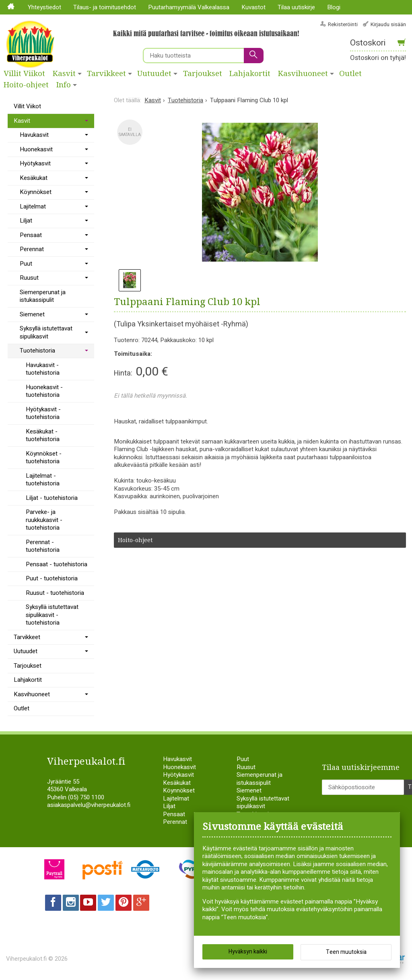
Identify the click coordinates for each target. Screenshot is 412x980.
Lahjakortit (250, 74)
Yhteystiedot (44, 7)
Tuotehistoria (37, 351)
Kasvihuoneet (303, 74)
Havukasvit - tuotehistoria (43, 369)
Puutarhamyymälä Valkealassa (189, 7)
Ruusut (29, 278)
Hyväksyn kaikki (248, 952)
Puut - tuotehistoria (52, 578)
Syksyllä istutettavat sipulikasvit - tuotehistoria (52, 615)
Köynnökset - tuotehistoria (44, 458)
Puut (26, 264)
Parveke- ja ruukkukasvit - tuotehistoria (44, 520)
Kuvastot (253, 7)
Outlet (22, 708)
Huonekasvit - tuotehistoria (44, 391)
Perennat (32, 249)
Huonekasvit (36, 149)
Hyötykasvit (35, 163)
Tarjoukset (203, 74)
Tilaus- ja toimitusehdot (105, 7)
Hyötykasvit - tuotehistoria (43, 413)
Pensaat (31, 235)
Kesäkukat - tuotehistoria (43, 435)
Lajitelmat (33, 206)
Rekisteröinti (343, 24)
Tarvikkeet (106, 74)
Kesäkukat (34, 178)
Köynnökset (36, 192)
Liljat (26, 221)
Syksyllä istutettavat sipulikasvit (46, 332)
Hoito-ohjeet (26, 85)
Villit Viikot (24, 74)
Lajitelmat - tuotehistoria (43, 480)
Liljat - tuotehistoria (52, 498)
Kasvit (64, 74)
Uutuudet (154, 74)
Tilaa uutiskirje (296, 7)
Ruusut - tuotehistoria (55, 593)
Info (64, 85)
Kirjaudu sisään (388, 24)
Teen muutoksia (346, 952)
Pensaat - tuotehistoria (57, 564)
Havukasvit (34, 135)
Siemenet (32, 314)
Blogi (334, 7)
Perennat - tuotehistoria (43, 546)
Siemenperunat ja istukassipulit (43, 296)
